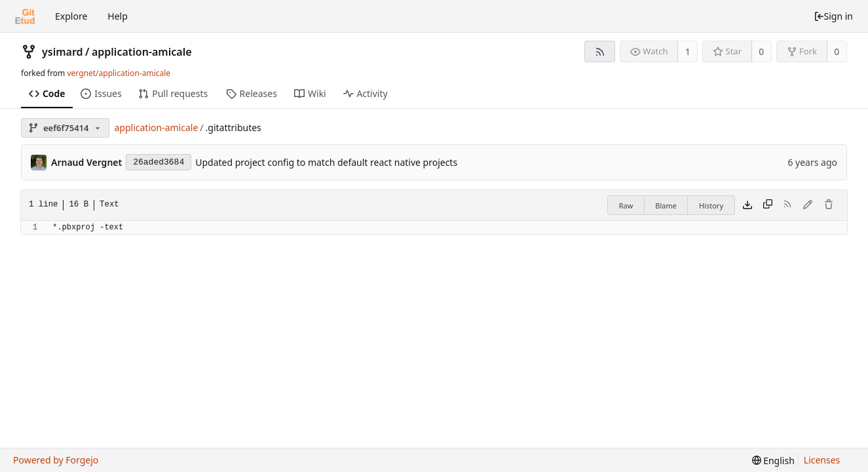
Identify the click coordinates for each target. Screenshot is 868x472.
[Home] (25, 16)
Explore (71, 16)
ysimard (63, 52)
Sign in (833, 16)
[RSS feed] (600, 51)
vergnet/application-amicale (119, 73)
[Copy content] (768, 205)
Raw (626, 206)
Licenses (822, 460)
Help (118, 16)
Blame (666, 206)
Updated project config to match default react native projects (326, 162)
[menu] (773, 461)
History (711, 206)
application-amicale (142, 52)
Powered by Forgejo (56, 460)
